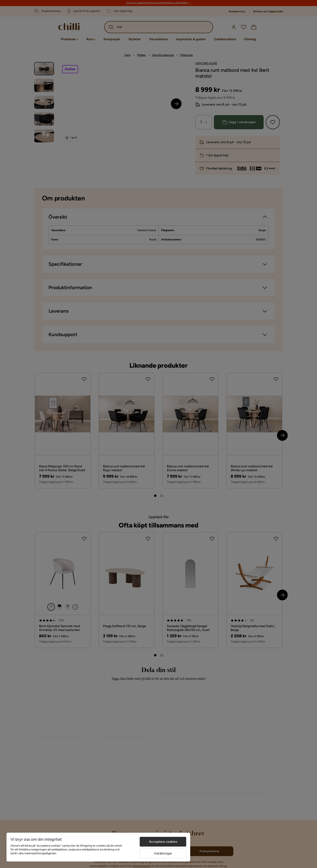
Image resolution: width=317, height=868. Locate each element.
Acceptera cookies (163, 842)
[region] (98, 847)
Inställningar (163, 853)
